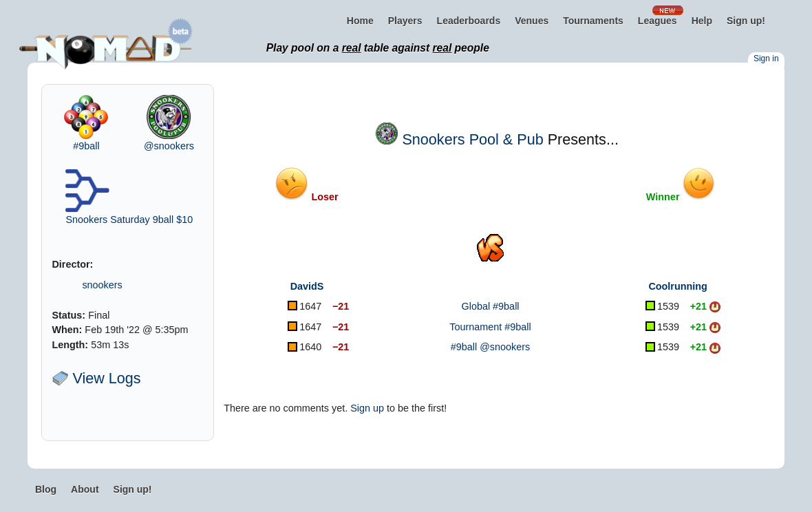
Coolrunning (678, 286)
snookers (102, 285)
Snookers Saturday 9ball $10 (129, 220)
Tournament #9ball (490, 327)
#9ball (86, 146)
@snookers (169, 146)
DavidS (307, 286)
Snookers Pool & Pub (472, 139)
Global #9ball (491, 306)
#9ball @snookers (490, 347)
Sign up (367, 408)
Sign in (766, 58)
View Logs (96, 378)
